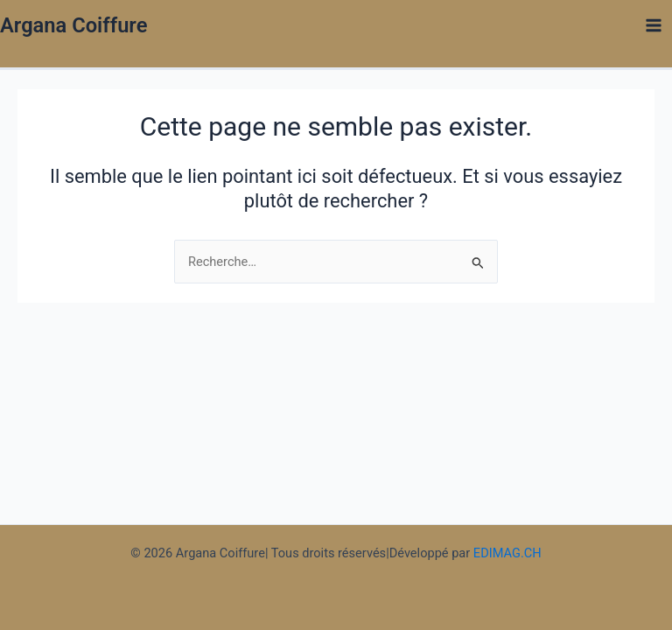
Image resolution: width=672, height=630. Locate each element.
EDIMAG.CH (507, 553)
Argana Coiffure (73, 25)
